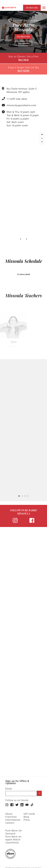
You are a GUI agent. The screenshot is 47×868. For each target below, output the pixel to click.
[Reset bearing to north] (42, 141)
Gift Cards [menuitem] (29, 813)
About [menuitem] (9, 813)
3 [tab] (25, 495)
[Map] (23, 149)
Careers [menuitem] (10, 822)
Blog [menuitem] (26, 816)
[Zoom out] (42, 137)
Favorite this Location (24, 19)
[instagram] (15, 521)
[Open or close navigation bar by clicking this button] (44, 8)
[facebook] (32, 521)
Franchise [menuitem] (11, 816)
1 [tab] (19, 495)
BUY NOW (23, 70)
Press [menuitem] (27, 819)
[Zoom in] (42, 133)
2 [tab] (22, 495)
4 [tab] (28, 495)
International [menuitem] (13, 819)
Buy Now (24, 59)
